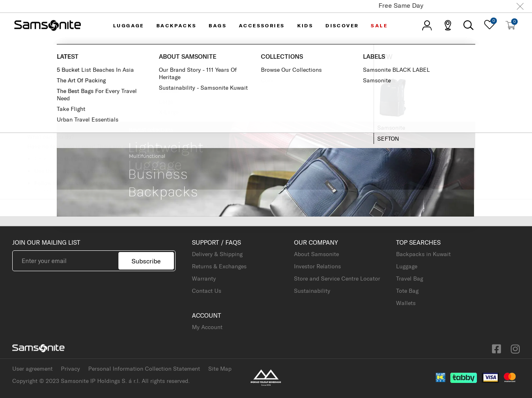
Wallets (406, 303)
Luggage (407, 266)
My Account (85, 190)
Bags (218, 25)
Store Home (50, 190)
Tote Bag (407, 291)
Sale (379, 25)
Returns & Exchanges (219, 266)
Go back (45, 159)
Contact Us (207, 291)
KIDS (305, 25)
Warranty (204, 279)
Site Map (220, 369)
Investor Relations (317, 266)
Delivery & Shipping (217, 254)
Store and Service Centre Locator (337, 279)
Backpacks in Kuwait (423, 254)
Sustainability (312, 291)
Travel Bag (410, 279)
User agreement (32, 369)
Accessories (262, 25)
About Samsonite (316, 254)
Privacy (70, 369)
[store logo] (48, 25)
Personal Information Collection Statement (144, 369)
